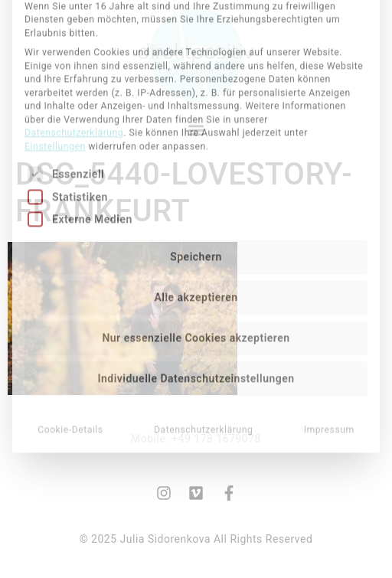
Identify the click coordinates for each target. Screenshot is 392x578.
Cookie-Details (70, 337)
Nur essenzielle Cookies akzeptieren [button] (196, 245)
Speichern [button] (196, 164)
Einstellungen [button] (55, 53)
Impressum (329, 337)
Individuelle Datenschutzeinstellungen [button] (196, 286)
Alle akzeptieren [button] (196, 204)
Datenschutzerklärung (74, 40)
